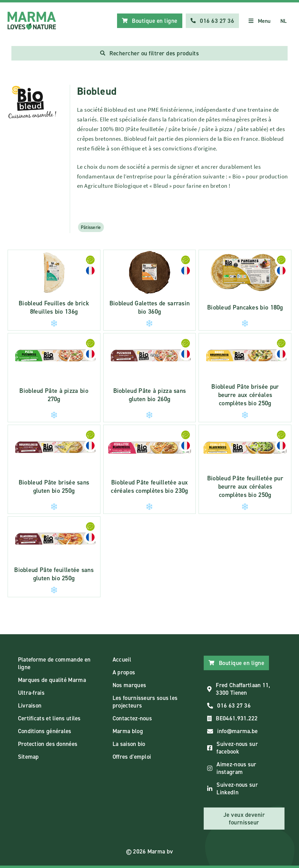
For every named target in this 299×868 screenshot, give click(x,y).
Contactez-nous (132, 718)
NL (284, 21)
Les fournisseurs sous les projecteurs (145, 702)
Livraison (30, 705)
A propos (124, 672)
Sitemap (28, 757)
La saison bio (129, 744)
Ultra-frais (31, 693)
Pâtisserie (91, 227)
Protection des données (48, 744)
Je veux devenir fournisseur (244, 819)
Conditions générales (45, 731)
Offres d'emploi (132, 757)
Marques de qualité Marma (52, 680)
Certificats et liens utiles (49, 718)
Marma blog (128, 731)
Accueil (122, 659)
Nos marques (129, 685)
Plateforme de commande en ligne (54, 663)
